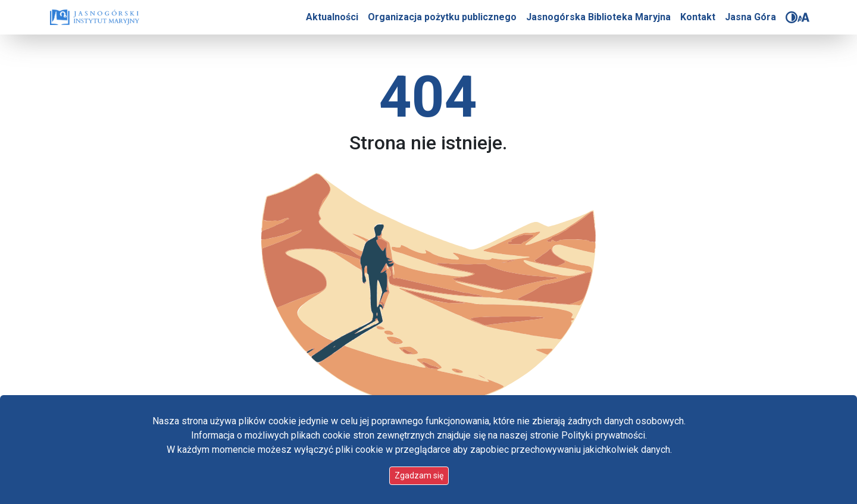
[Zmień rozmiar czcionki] (803, 17)
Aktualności (332, 17)
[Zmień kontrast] (792, 17)
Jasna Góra (750, 17)
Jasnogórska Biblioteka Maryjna (598, 17)
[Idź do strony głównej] (95, 17)
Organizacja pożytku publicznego (442, 17)
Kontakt (698, 17)
